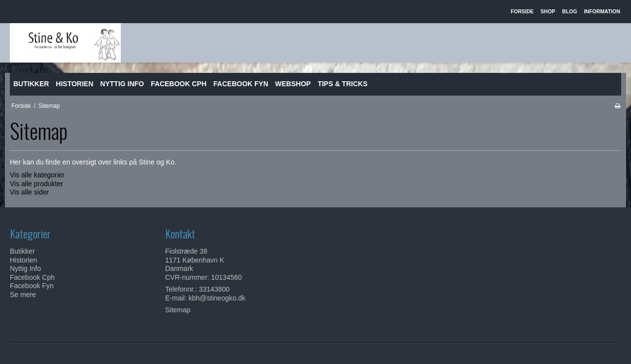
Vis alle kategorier (37, 175)
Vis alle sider (29, 192)
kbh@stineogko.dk (217, 298)
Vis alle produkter (36, 184)
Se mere (23, 295)
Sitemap (178, 310)
